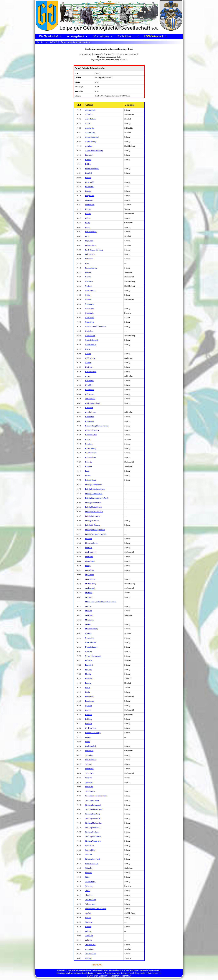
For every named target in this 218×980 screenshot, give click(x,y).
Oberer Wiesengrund (93, 656)
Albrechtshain (90, 119)
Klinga (88, 439)
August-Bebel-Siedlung (94, 151)
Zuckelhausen (90, 945)
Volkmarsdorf (90, 904)
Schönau (88, 764)
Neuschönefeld (91, 642)
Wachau (88, 913)
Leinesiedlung (90, 480)
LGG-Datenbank (156, 36)
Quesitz (88, 710)
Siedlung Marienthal (93, 818)
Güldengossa (90, 358)
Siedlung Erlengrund (93, 805)
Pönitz (88, 688)
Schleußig (89, 755)
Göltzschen (89, 304)
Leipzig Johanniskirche (94, 494)
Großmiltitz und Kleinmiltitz (96, 327)
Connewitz (89, 200)
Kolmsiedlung (90, 457)
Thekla (88, 891)
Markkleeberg (90, 584)
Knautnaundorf (91, 453)
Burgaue (88, 191)
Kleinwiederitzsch (92, 430)
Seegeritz (89, 778)
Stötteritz (89, 873)
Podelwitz (89, 678)
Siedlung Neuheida (92, 832)
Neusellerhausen (91, 647)
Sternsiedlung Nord (92, 859)
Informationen (103, 36)
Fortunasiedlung (91, 268)
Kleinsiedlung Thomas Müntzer (97, 426)
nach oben (97, 965)
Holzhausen (90, 394)
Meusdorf (89, 597)
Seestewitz (89, 787)
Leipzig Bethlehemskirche (95, 489)
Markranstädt (90, 588)
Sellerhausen (90, 791)
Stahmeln (89, 854)
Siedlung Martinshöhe (93, 823)
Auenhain (89, 146)
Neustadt (88, 651)
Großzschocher (91, 345)
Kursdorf (89, 466)
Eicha (87, 236)
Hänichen (89, 367)
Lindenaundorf (91, 552)
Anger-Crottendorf (92, 137)
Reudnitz (89, 724)
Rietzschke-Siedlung (93, 733)
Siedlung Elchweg (92, 800)
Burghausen (90, 196)
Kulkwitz (89, 462)
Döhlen (88, 214)
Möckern (89, 611)
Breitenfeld (89, 182)
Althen (88, 123)
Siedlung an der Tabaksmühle (96, 796)
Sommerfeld (90, 846)
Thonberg (89, 895)
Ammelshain (90, 133)
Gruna (88, 349)
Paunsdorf (89, 665)
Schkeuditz (89, 751)
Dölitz (88, 218)
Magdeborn (89, 575)
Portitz (88, 692)
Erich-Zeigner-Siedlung (94, 250)
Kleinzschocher (91, 435)
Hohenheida (90, 390)
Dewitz (88, 209)
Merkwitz (89, 593)
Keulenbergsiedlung (93, 403)
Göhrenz (88, 299)
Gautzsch (89, 286)
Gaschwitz (89, 281)
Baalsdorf (89, 155)
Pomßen (88, 683)
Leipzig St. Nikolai (92, 521)
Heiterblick (89, 381)
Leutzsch (89, 539)
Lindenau (89, 548)
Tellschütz (89, 886)
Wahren (88, 918)
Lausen (88, 475)
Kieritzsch (89, 408)
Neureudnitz (90, 638)
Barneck (88, 160)
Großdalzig (89, 313)
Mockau (88, 606)
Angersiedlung (91, 141)
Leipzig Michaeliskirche (94, 512)
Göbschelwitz (90, 290)
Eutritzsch (89, 259)
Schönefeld (89, 769)
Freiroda (88, 272)
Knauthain (89, 444)
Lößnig (88, 566)
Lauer (87, 471)
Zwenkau (89, 958)
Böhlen (88, 164)
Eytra (87, 263)
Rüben (88, 742)
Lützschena (89, 570)
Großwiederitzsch (92, 340)
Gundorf (88, 363)
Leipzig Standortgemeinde (95, 530)
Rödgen (88, 737)
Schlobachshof (91, 760)
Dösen (88, 227)
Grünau (88, 354)
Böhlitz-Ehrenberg (92, 169)
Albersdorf (89, 114)
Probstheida (90, 701)
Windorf (88, 927)
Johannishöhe (90, 399)
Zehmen (88, 931)
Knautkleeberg (91, 448)
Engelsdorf (89, 241)
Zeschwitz (89, 936)
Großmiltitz (90, 322)
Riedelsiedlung (91, 728)
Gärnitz (88, 277)
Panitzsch (89, 660)
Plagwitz (88, 670)
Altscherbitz (90, 128)
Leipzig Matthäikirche (93, 507)
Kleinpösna (89, 421)
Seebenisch (89, 773)
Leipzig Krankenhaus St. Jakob (97, 498)
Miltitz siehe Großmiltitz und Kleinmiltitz (101, 602)
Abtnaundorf (90, 110)
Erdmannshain (91, 245)
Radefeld (89, 715)
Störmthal (89, 868)
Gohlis (88, 295)
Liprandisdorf (90, 561)
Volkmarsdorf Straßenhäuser (96, 909)
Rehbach (88, 719)
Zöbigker (89, 940)
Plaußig (88, 674)
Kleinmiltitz (90, 417)
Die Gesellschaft (51, 36)
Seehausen (89, 782)
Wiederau (89, 922)
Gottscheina (90, 308)
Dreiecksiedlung (91, 232)
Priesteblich (90, 696)
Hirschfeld (89, 385)
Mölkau (88, 624)
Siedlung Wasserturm (93, 841)
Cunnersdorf (90, 205)
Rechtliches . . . (128, 36)
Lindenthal (89, 557)
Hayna (88, 376)
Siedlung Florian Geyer (94, 809)
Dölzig (88, 223)
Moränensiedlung (92, 629)
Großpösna (89, 331)
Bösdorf (88, 178)
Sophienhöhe (90, 850)
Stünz (87, 877)
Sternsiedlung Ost (92, 864)
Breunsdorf (89, 187)
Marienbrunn (90, 579)
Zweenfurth (90, 949)
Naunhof (88, 633)
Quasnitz (88, 706)
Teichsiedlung (90, 882)
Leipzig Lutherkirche (93, 502)
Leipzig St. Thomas (92, 525)
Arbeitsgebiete (77, 36)
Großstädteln (90, 336)
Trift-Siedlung (91, 900)
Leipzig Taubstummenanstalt (96, 534)
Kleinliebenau (90, 412)
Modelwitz (89, 615)
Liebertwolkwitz (91, 543)
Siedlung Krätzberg (92, 814)
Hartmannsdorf (91, 372)
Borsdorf (88, 173)
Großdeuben (90, 318)
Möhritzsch (89, 620)
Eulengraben (90, 254)
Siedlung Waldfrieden (93, 836)
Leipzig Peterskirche (93, 516)
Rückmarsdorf (91, 746)
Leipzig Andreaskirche (94, 484)
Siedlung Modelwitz (93, 827)
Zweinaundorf (90, 954)
